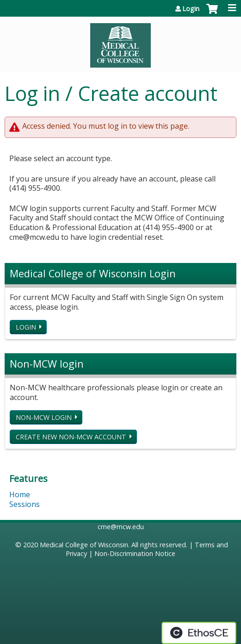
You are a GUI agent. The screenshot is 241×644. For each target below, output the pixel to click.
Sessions (25, 504)
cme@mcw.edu (121, 527)
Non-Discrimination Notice (135, 553)
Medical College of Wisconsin (84, 545)
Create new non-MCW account (71, 437)
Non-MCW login (44, 417)
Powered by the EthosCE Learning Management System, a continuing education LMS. (199, 633)
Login (191, 9)
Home (20, 494)
